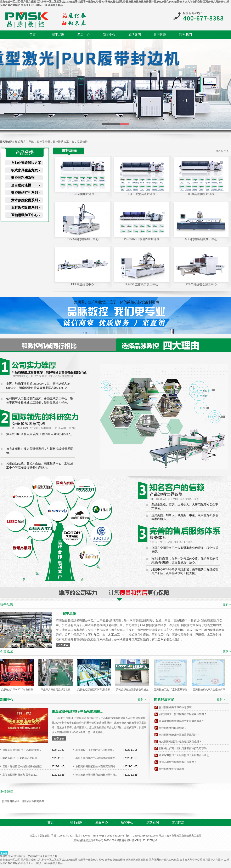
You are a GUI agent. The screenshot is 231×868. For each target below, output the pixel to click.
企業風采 (7, 652)
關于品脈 (58, 35)
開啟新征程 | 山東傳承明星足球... (21, 758)
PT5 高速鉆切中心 (83, 284)
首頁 (33, 35)
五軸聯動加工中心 (24, 215)
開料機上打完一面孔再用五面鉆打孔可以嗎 (183, 748)
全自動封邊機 (21, 185)
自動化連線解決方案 (26, 163)
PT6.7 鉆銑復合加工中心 (201, 284)
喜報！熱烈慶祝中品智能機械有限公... (96, 758)
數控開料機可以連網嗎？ (173, 728)
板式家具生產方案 (24, 170)
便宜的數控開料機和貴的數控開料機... (96, 775)
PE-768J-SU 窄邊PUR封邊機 (142, 239)
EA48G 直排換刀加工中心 (142, 284)
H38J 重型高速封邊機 (142, 194)
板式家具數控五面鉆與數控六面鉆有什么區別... (185, 755)
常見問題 (160, 35)
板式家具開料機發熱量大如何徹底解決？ (182, 721)
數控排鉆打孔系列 (24, 193)
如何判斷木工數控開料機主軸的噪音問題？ (183, 714)
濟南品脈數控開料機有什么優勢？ (178, 762)
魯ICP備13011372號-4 (145, 840)
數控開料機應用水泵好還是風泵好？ (179, 735)
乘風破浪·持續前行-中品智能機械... (22, 750)
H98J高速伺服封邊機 (201, 194)
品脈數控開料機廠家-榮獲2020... (20, 775)
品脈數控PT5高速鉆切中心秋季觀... (95, 750)
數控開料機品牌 (11, 801)
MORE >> (221, 151)
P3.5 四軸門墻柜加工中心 (83, 239)
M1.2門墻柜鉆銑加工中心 (201, 239)
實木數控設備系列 (24, 200)
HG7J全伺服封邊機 (83, 194)
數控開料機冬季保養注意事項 (175, 707)
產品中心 (84, 35)
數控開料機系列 (23, 178)
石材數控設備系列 (24, 208)
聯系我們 (186, 35)
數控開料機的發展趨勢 (172, 769)
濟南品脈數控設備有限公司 (88, 840)
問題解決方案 (164, 700)
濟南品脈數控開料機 (33, 801)
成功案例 (135, 35)
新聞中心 (109, 35)
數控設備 (69, 150)
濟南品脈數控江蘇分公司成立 (132, 690)
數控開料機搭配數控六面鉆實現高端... (96, 766)
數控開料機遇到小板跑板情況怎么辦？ (180, 742)
